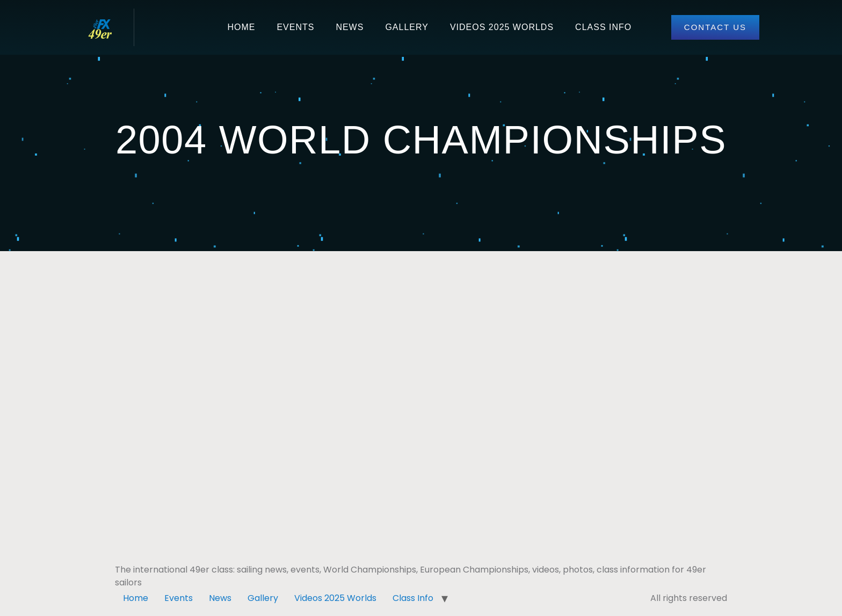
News (350, 27)
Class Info (603, 27)
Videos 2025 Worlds (502, 27)
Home (241, 27)
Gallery (407, 27)
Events (295, 27)
